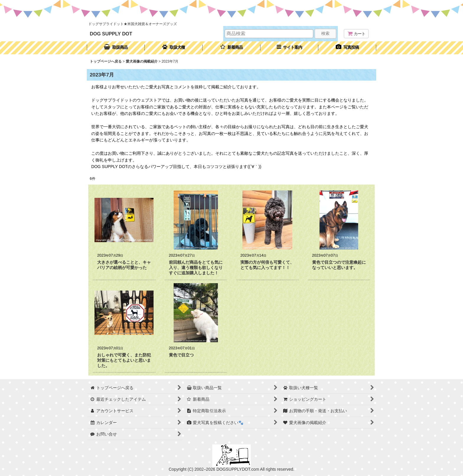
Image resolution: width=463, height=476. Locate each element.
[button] (289, 48)
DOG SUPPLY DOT (111, 34)
